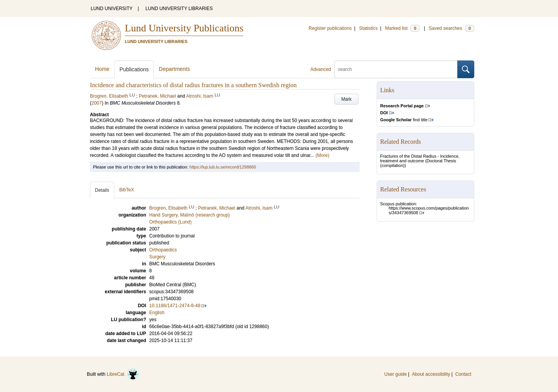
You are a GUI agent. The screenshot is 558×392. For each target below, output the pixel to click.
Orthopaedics (163, 250)
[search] (396, 69)
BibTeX (127, 190)
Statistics (369, 28)
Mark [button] (347, 99)
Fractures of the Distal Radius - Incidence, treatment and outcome (420, 158)
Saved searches (451, 28)
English (157, 313)
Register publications (330, 28)
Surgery (157, 257)
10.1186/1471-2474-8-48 (175, 306)
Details (102, 190)
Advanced (321, 69)
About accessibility (431, 374)
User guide (396, 374)
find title (404, 120)
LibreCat (123, 374)
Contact (463, 374)
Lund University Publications (184, 28)
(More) (322, 155)
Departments (174, 69)
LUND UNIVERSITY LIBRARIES (179, 9)
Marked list (402, 28)
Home (102, 69)
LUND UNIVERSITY (112, 9)
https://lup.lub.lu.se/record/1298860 (223, 167)
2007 (97, 103)
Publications (134, 69)
